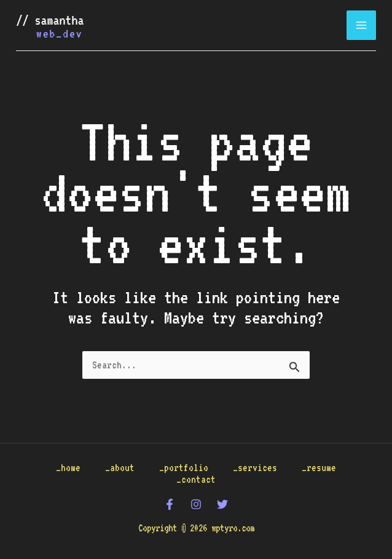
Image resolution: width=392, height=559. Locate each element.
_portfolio (184, 468)
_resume (319, 468)
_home (68, 468)
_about (120, 468)
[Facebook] (170, 504)
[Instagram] (196, 504)
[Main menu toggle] (362, 26)
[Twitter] (222, 504)
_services (255, 468)
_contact (196, 479)
